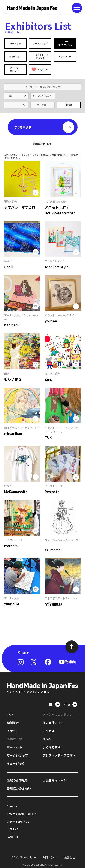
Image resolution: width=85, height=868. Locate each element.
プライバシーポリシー (23, 857)
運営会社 (70, 857)
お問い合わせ (50, 857)
